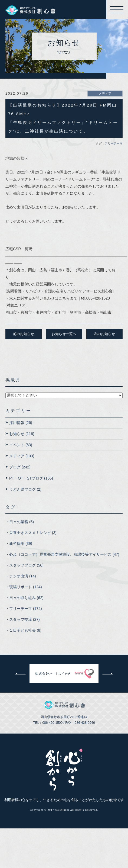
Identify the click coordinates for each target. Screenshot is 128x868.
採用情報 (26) (21, 423)
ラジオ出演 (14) (23, 576)
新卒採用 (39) (21, 544)
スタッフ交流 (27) (24, 619)
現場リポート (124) (26, 587)
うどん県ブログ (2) (25, 489)
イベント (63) (21, 445)
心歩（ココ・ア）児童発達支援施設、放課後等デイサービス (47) (64, 554)
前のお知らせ (24, 334)
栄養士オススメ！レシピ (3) (33, 533)
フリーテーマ (114, 143)
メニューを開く (118, 10)
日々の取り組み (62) (26, 598)
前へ (20, 674)
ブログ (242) (20, 467)
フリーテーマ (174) (26, 609)
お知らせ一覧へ (64, 334)
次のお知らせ (104, 334)
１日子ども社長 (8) (25, 630)
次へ (108, 674)
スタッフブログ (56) (26, 565)
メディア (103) (22, 456)
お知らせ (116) (22, 434)
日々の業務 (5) (22, 522)
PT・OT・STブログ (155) (31, 478)
